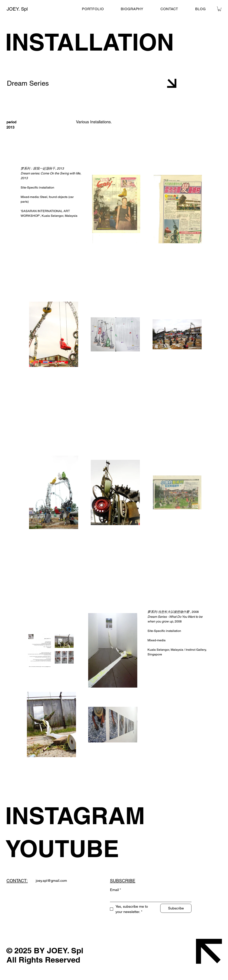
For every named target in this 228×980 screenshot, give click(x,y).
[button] (219, 9)
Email (115, 890)
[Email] (150, 898)
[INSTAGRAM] (81, 816)
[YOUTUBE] (81, 848)
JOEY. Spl (17, 9)
